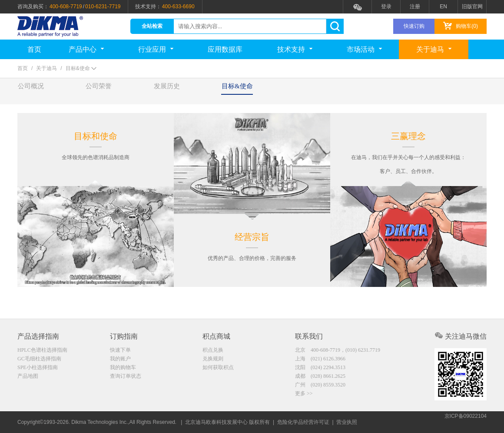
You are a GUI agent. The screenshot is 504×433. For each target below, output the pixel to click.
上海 (320, 359)
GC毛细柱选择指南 (39, 359)
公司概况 (37, 91)
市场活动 (364, 49)
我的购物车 (123, 368)
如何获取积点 (218, 368)
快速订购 (414, 26)
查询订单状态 (126, 377)
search (335, 26)
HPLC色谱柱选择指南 (42, 350)
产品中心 (86, 49)
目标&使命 (284, 91)
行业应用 (156, 49)
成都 (320, 377)
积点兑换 (213, 350)
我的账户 (120, 359)
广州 (320, 386)
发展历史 (200, 91)
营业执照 (347, 422)
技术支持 (295, 49)
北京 (338, 350)
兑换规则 (213, 359)
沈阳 (320, 368)
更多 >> (304, 396)
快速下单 (120, 350)
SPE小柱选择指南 (38, 368)
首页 (34, 49)
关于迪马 (434, 49)
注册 (415, 7)
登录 (386, 7)
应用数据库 (225, 49)
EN (443, 7)
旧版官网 (472, 7)
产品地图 (28, 377)
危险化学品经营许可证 (303, 422)
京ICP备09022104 (466, 422)
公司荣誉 (119, 91)
